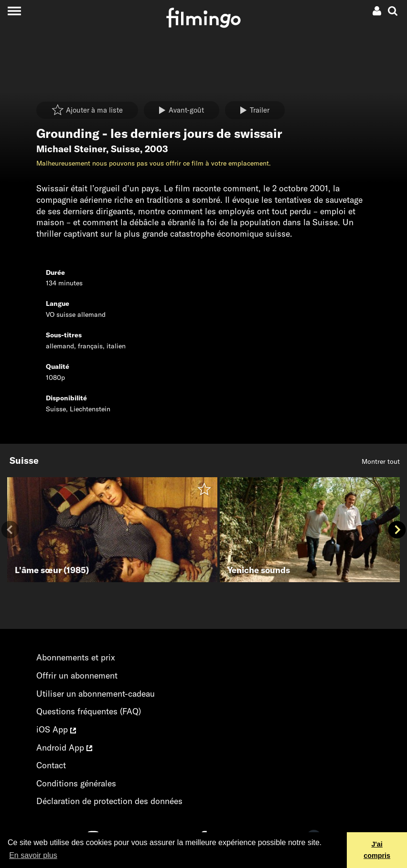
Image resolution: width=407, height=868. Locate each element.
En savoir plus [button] (33, 855)
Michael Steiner (71, 149)
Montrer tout (381, 461)
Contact (51, 765)
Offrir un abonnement (77, 675)
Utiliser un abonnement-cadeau (96, 694)
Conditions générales (76, 783)
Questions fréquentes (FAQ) (89, 711)
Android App (64, 748)
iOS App (56, 729)
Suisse (125, 149)
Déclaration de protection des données (109, 801)
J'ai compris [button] (377, 850)
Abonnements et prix (76, 657)
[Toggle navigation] (14, 11)
